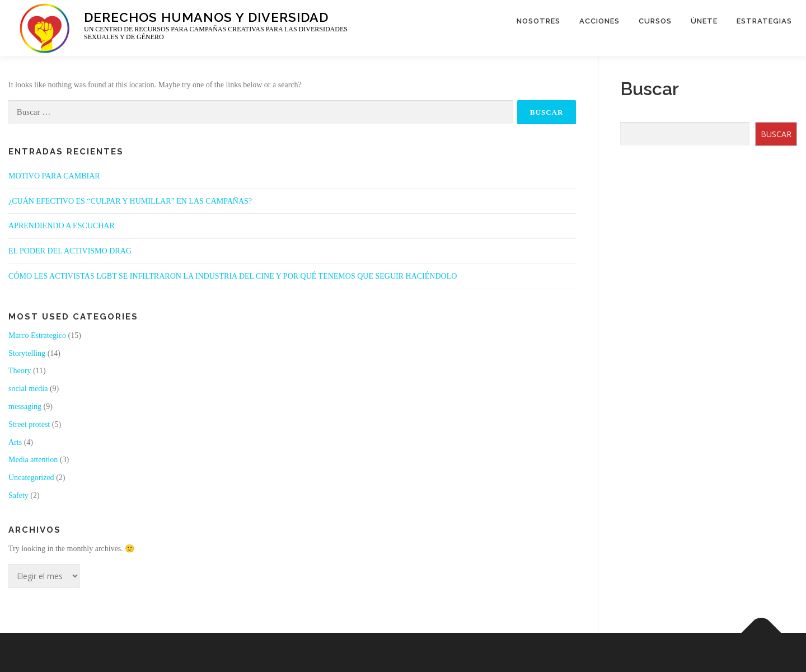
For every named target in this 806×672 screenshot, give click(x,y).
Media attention (33, 460)
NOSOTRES (538, 21)
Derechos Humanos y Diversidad (206, 17)
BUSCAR (776, 134)
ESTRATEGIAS (764, 21)
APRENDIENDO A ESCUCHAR (62, 226)
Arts (15, 442)
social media (28, 389)
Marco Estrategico (37, 335)
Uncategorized (31, 478)
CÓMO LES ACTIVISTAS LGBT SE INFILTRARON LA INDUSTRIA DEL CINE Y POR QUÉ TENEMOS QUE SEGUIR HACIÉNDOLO (233, 276)
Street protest (29, 424)
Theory (20, 371)
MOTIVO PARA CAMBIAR (54, 176)
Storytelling (27, 353)
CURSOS (655, 21)
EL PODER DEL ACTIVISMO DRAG (70, 251)
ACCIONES (599, 21)
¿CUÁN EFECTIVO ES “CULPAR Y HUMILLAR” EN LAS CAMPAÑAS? (130, 201)
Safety (18, 495)
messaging (25, 407)
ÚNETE (704, 21)
